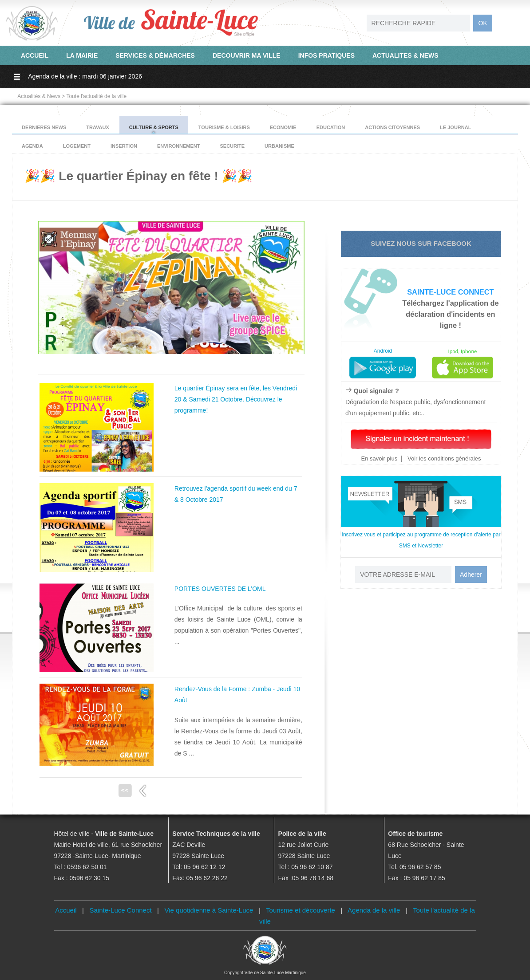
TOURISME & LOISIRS (224, 127)
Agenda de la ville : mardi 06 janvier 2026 (85, 76)
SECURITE (232, 146)
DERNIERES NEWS (44, 127)
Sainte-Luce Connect (121, 910)
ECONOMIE (283, 127)
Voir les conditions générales (443, 459)
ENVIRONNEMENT (179, 146)
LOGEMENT (77, 146)
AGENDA (32, 146)
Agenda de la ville (374, 910)
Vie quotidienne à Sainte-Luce (209, 910)
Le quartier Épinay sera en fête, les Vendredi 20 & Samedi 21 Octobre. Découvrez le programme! (236, 399)
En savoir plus (379, 459)
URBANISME (279, 146)
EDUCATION (331, 127)
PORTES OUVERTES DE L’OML (220, 589)
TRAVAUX (98, 127)
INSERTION (124, 146)
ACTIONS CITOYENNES (392, 127)
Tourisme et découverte (301, 910)
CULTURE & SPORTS (154, 127)
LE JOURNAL (455, 127)
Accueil (66, 910)
